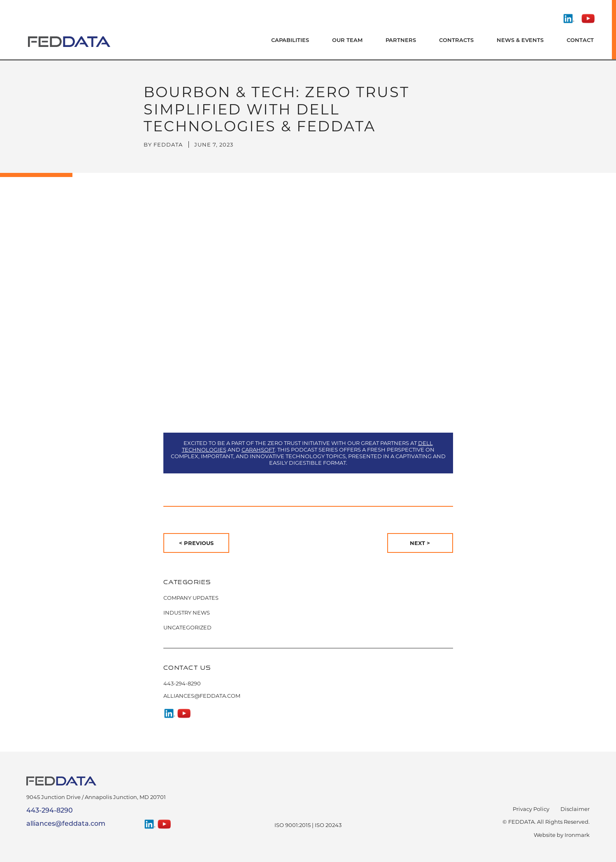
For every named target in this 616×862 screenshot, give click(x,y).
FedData (168, 144)
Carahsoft (258, 450)
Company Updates (191, 598)
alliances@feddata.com (202, 696)
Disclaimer (575, 809)
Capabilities (290, 41)
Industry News (187, 613)
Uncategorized (187, 627)
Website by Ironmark (562, 835)
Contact (580, 41)
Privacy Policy (531, 809)
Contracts (456, 41)
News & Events (520, 41)
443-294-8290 (182, 683)
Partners (401, 41)
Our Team (347, 41)
